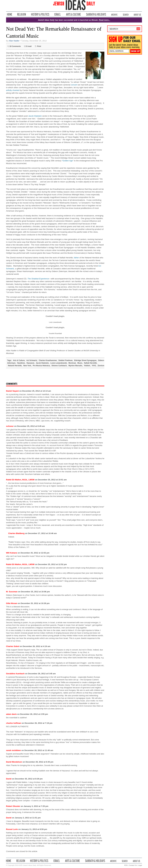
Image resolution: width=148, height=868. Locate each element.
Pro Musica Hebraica (41, 366)
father (76, 258)
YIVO (94, 366)
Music (80, 363)
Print (39, 46)
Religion (22, 14)
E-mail (29, 46)
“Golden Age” (68, 161)
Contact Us (133, 865)
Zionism (101, 366)
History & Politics (40, 14)
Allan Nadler (14, 41)
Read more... (104, 20)
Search (126, 14)
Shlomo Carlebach (59, 366)
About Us (137, 14)
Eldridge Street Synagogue (85, 360)
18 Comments (15, 46)
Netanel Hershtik (15, 366)
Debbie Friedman (66, 360)
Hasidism (21, 363)
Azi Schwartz (32, 360)
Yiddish (87, 366)
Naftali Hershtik (90, 363)
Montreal (72, 363)
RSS (126, 865)
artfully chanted (13, 90)
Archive (114, 14)
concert (74, 85)
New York (27, 366)
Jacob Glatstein (35, 116)
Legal (140, 865)
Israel (58, 14)
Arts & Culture (73, 14)
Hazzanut (30, 363)
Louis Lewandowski (59, 363)
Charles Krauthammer (48, 360)
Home (10, 14)
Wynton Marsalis (75, 366)
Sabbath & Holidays (96, 14)
